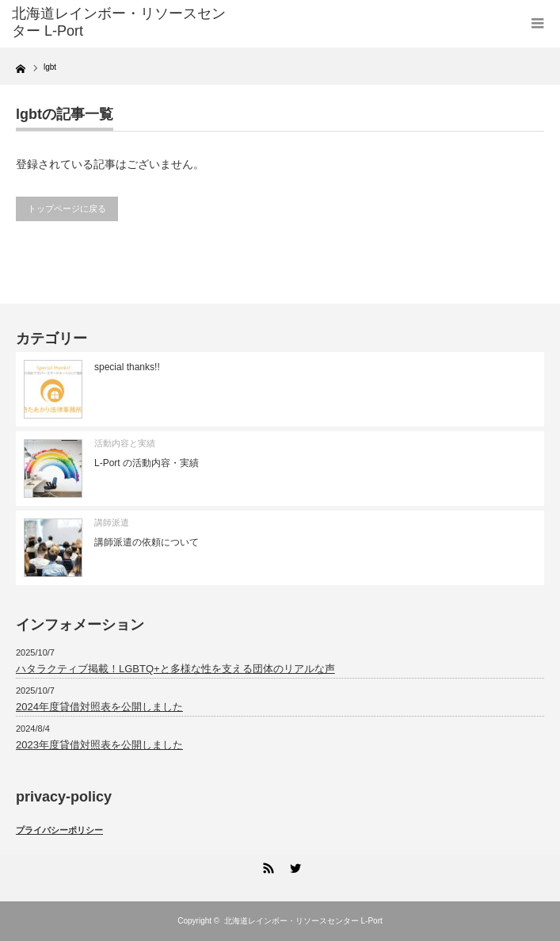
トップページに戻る (67, 208)
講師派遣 (112, 522)
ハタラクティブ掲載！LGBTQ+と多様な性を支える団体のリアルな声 (175, 669)
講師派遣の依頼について (147, 542)
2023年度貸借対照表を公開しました (99, 745)
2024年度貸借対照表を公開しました (99, 707)
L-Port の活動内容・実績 (147, 463)
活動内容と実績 (125, 443)
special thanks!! (127, 367)
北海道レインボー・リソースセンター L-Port (303, 921)
